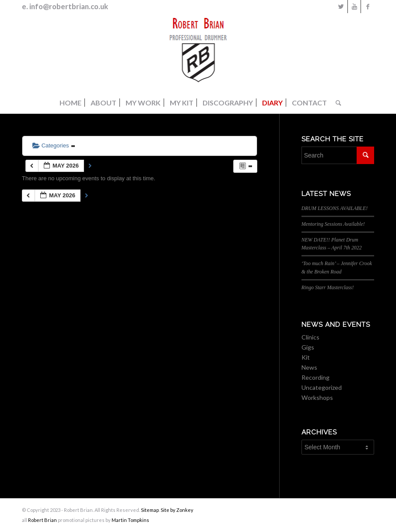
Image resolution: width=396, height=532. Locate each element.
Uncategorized (322, 387)
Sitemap (150, 510)
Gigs (308, 347)
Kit (306, 357)
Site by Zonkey (177, 510)
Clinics (310, 337)
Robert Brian (42, 520)
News (309, 367)
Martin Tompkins (130, 520)
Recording (315, 377)
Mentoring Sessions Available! (333, 224)
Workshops (317, 397)
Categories (54, 145)
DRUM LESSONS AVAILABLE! (335, 208)
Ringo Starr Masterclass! (328, 287)
